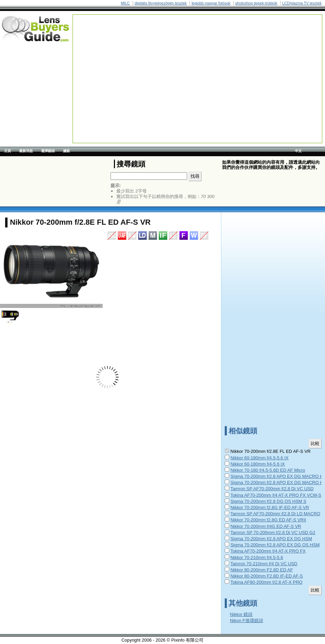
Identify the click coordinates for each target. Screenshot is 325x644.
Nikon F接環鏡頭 (246, 621)
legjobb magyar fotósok (211, 3)
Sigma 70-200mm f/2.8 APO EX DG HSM (271, 539)
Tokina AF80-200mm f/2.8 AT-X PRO (266, 582)
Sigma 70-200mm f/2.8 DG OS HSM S (269, 501)
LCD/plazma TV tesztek (302, 3)
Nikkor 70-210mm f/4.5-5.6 (257, 558)
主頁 (8, 151)
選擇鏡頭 (48, 151)
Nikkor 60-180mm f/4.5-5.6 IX (260, 458)
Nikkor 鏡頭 (241, 614)
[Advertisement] (168, 63)
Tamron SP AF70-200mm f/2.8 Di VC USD (272, 489)
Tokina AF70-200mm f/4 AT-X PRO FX (268, 551)
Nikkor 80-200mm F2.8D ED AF (262, 570)
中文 (298, 151)
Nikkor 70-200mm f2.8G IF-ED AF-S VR (270, 507)
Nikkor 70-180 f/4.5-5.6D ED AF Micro (268, 470)
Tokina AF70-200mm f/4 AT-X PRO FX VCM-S (276, 495)
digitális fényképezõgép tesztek (161, 3)
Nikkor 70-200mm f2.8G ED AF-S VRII (268, 520)
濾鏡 (66, 151)
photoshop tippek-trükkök (256, 3)
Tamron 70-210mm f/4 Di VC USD (264, 564)
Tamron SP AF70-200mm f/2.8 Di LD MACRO (275, 514)
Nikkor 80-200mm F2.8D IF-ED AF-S (267, 576)
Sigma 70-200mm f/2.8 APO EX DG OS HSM (275, 545)
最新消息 (26, 151)
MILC (125, 3)
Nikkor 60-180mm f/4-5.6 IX (258, 464)
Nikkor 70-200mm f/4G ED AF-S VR (266, 526)
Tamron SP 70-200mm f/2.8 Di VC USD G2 (273, 532)
